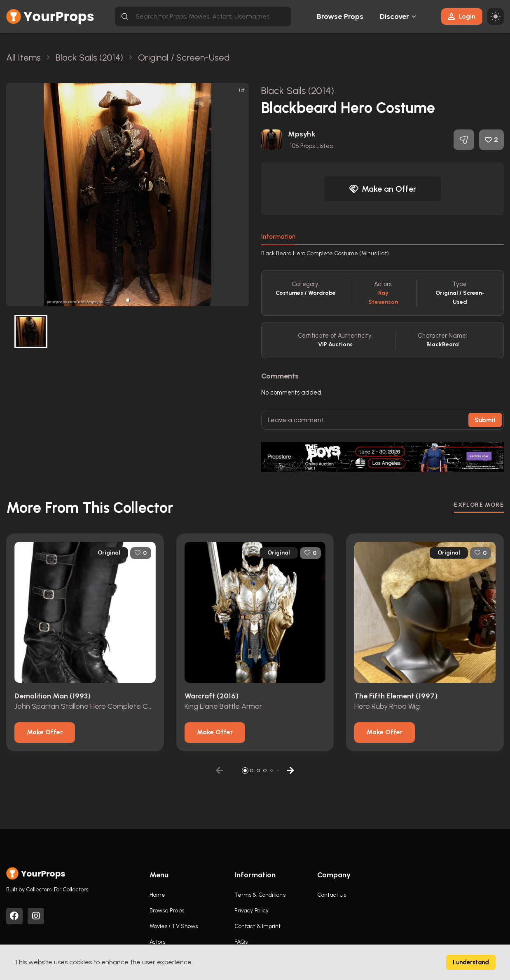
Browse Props (340, 16)
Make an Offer (383, 189)
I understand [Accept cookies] (471, 962)
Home (157, 895)
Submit (485, 420)
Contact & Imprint (258, 926)
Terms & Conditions (260, 895)
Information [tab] (278, 237)
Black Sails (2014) (298, 90)
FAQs (241, 942)
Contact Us (332, 895)
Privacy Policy (251, 911)
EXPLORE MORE (479, 505)
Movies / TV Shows (174, 926)
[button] (128, 300)
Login (462, 16)
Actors (158, 942)
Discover (395, 16)
